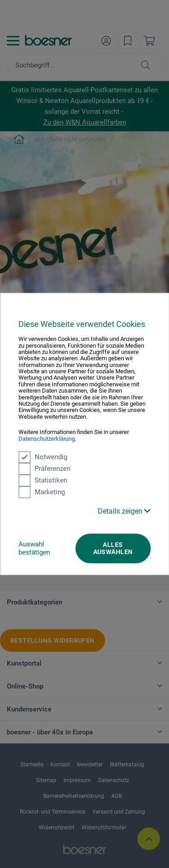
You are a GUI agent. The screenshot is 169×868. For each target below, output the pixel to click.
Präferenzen (44, 469)
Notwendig (43, 457)
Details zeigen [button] (124, 511)
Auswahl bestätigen (34, 548)
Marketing (42, 492)
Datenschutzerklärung (47, 439)
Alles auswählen (113, 548)
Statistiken (43, 480)
